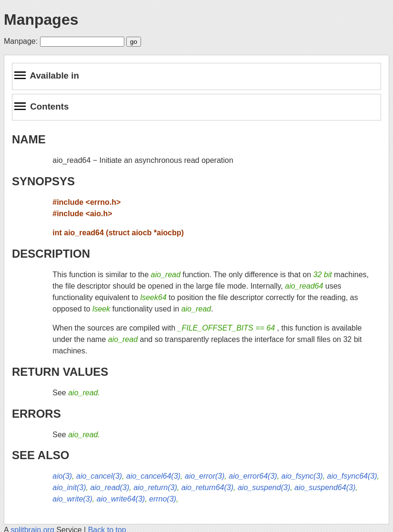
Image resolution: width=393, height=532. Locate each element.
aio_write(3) (72, 499)
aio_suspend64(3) (325, 487)
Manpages (41, 20)
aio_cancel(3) (99, 476)
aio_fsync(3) (302, 476)
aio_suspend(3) (264, 487)
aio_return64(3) (207, 487)
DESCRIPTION (51, 254)
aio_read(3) (110, 487)
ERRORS (36, 414)
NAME (29, 139)
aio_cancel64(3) (153, 476)
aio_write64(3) (121, 499)
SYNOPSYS (43, 181)
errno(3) (163, 499)
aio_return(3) (155, 487)
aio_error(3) (205, 476)
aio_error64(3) (253, 476)
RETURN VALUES (60, 372)
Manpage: (21, 41)
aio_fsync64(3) (352, 476)
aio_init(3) (69, 487)
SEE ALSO (40, 455)
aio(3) (62, 476)
